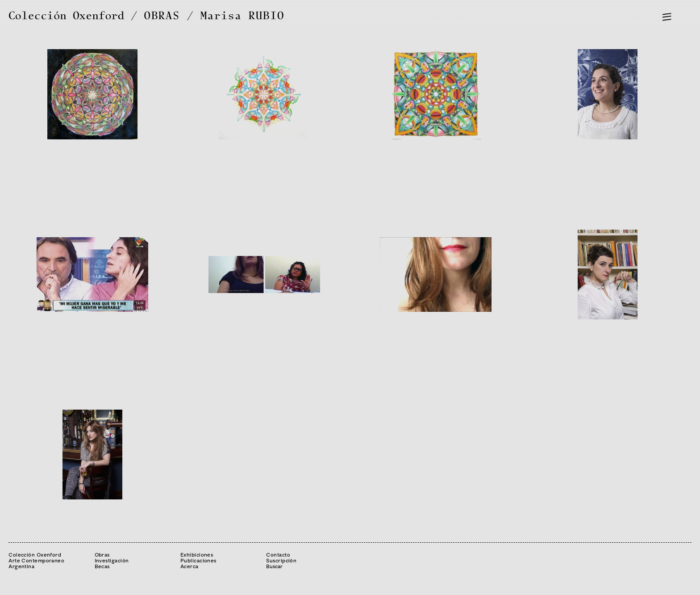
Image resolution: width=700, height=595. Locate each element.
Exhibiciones (197, 555)
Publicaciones (198, 560)
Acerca (190, 566)
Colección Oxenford (66, 16)
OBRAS (162, 16)
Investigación (112, 560)
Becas (102, 566)
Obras (102, 555)
